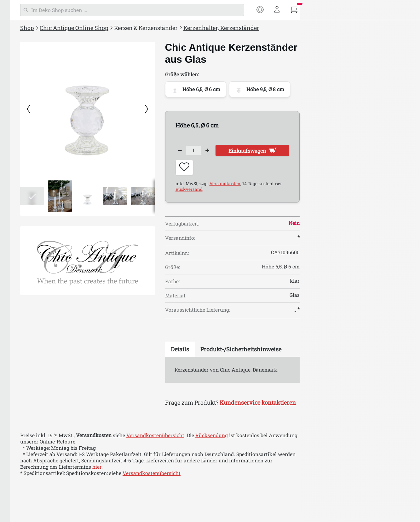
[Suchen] (233, 10)
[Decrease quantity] (281, 151)
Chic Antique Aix (37, 427)
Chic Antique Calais (40, 464)
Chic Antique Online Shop (175, 28)
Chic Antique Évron (40, 514)
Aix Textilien (32, 402)
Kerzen (25, 152)
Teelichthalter (34, 190)
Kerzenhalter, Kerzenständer (50, 177)
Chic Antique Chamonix (45, 477)
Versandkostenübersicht (256, 439)
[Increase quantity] (312, 151)
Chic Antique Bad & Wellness (48, 338)
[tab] (281, 353)
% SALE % (25, 101)
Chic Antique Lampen (39, 250)
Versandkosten (326, 187)
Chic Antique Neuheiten (42, 126)
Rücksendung (312, 439)
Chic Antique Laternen (40, 238)
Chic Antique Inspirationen (46, 114)
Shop (128, 28)
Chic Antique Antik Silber (47, 414)
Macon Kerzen (34, 165)
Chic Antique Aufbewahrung (48, 300)
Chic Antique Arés (38, 439)
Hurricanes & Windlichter (47, 202)
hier (198, 471)
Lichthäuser (31, 215)
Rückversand (290, 193)
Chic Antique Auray (40, 452)
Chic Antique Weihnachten (45, 363)
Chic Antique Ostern (37, 376)
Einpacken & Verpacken (42, 351)
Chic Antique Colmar (42, 489)
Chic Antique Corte (39, 502)
